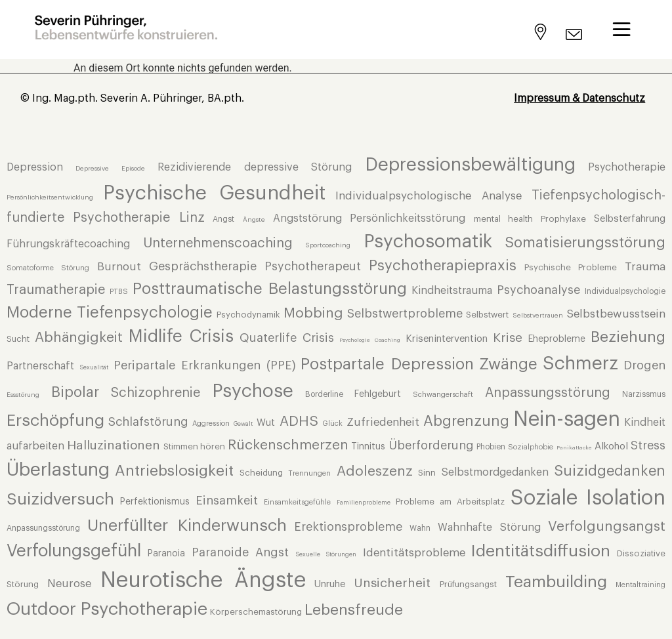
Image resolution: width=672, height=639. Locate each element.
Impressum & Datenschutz (579, 98)
